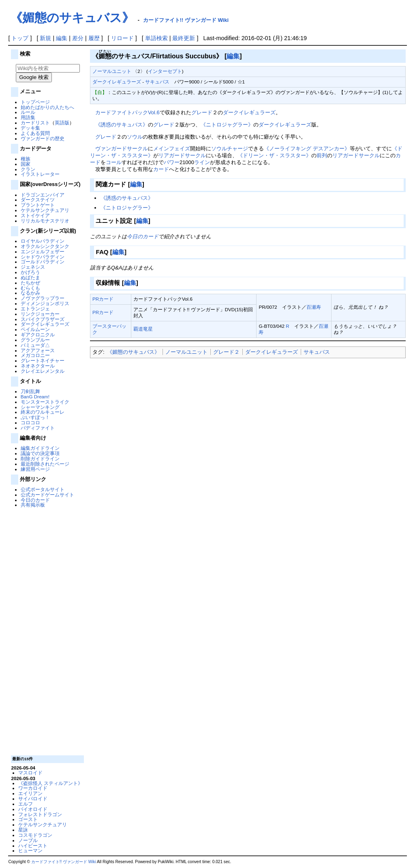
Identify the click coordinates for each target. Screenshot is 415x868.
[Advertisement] (47, 631)
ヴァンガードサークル (122, 149)
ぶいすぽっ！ (35, 417)
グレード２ (226, 352)
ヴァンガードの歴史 (43, 138)
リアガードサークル (182, 155)
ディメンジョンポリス (45, 303)
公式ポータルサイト (43, 489)
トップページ (35, 102)
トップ (20, 38)
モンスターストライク (45, 402)
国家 (26, 164)
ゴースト (28, 819)
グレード (202, 112)
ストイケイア (35, 215)
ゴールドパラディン (43, 262)
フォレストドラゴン (40, 814)
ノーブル (28, 840)
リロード (122, 38)
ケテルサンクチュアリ (45, 210)
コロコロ (30, 422)
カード (161, 169)
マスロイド (30, 773)
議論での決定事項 (40, 453)
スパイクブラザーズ (43, 319)
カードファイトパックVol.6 (127, 112)
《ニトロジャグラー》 (227, 125)
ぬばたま (30, 277)
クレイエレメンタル (43, 371)
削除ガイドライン (40, 459)
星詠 (23, 830)
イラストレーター (40, 174)
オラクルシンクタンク (45, 246)
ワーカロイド (33, 788)
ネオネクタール (38, 366)
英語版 (62, 123)
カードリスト (35, 123)
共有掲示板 (33, 505)
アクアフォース (38, 350)
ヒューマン (30, 850)
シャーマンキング (40, 407)
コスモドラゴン (35, 835)
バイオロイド (33, 809)
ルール (28, 112)
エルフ (26, 804)
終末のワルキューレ (43, 412)
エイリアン (30, 793)
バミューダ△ (35, 345)
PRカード (103, 299)
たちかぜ (30, 283)
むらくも (30, 288)
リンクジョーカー (40, 314)
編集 (62, 38)
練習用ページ (35, 469)
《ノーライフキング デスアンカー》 (307, 149)
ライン (202, 162)
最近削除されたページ (45, 464)
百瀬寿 (314, 307)
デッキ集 (30, 128)
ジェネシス (33, 267)
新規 (45, 38)
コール (114, 162)
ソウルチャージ (230, 149)
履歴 (94, 38)
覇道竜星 (143, 329)
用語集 (28, 117)
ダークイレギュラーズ (45, 324)
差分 (78, 38)
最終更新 (184, 38)
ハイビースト (33, 846)
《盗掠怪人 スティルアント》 (50, 783)
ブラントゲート (38, 205)
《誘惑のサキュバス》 (122, 125)
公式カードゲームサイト (47, 495)
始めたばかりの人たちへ (47, 107)
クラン (28, 169)
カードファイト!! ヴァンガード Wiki (186, 20)
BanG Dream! (35, 397)
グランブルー (35, 340)
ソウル (135, 137)
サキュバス (157, 82)
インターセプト (165, 71)
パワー (172, 162)
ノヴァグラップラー (43, 298)
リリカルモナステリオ (45, 221)
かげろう (30, 272)
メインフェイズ (172, 149)
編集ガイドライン (40, 448)
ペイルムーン (35, 329)
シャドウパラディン (43, 257)
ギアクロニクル (38, 335)
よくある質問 (35, 133)
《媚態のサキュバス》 (72, 18)
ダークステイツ (38, 200)
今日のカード (35, 500)
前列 (322, 155)
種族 (26, 159)
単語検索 (156, 38)
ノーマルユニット (112, 71)
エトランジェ (35, 309)
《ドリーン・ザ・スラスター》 (274, 155)
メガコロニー (35, 355)
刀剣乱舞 (30, 391)
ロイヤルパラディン (43, 241)
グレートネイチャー (43, 360)
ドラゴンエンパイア (43, 195)
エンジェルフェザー (43, 251)
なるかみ (30, 293)
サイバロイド (33, 799)
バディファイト (38, 428)
